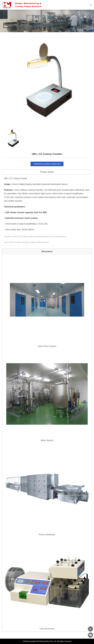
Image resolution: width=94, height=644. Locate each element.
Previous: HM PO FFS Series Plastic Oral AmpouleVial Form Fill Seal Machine (35, 237)
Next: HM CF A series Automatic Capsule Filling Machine (27, 242)
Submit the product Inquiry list (47, 164)
